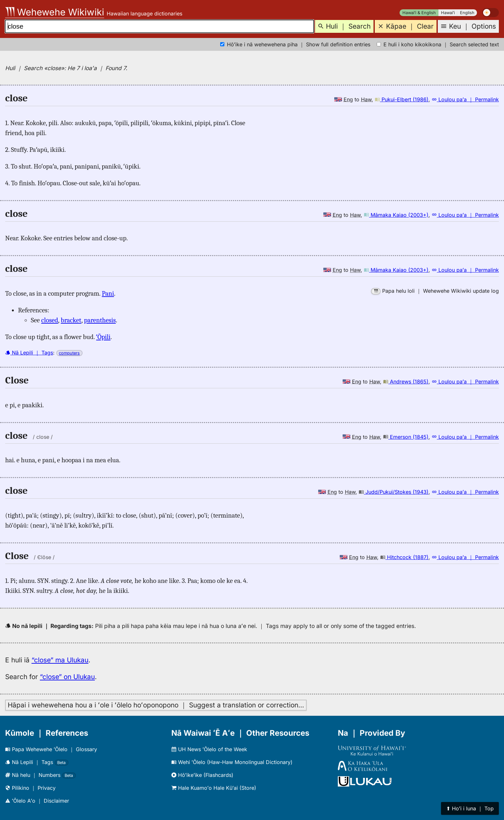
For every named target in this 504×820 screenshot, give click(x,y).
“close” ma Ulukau (60, 660)
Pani (108, 293)
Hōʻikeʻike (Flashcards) (202, 775)
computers (69, 353)
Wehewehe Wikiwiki (55, 12)
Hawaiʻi (448, 13)
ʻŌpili (103, 337)
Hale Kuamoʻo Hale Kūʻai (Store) (214, 788)
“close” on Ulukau (67, 677)
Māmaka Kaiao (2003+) (396, 215)
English (467, 13)
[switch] (491, 13)
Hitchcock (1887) (404, 557)
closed (50, 320)
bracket (71, 320)
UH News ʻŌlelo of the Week (209, 749)
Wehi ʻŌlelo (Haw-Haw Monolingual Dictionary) (232, 762)
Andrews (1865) (406, 382)
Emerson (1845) (406, 437)
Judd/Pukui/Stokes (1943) (394, 492)
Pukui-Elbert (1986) (402, 99)
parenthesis (100, 320)
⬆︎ (470, 808)
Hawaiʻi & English (419, 13)
